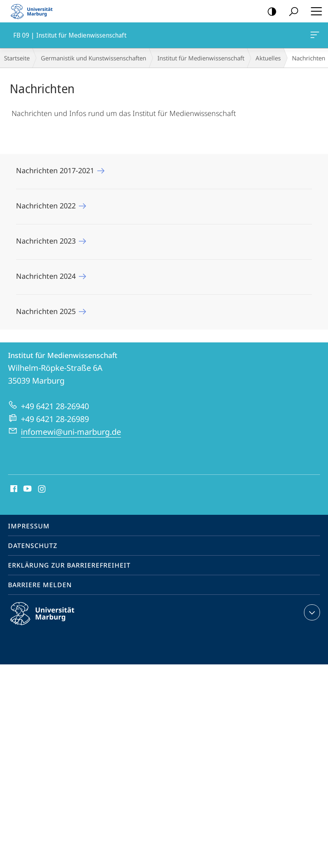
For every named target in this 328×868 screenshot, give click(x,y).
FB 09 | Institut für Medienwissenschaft (314, 36)
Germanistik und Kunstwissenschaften (94, 58)
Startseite (17, 58)
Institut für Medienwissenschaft (201, 58)
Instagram (42, 489)
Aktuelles (268, 58)
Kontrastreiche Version (269, 12)
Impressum (29, 526)
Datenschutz (33, 546)
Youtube (27, 489)
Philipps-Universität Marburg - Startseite (34, 11)
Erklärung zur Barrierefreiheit (69, 565)
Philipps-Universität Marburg (49, 620)
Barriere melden (40, 585)
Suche (291, 12)
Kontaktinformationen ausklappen (311, 612)
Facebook (13, 489)
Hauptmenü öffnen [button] (314, 11)
